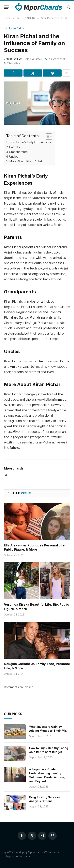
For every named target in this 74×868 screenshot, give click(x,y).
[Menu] (7, 7)
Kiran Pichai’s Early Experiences (30, 142)
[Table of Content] (49, 137)
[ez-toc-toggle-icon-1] (47, 137)
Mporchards (15, 59)
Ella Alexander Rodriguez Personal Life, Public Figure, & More (35, 547)
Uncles (14, 157)
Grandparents (18, 152)
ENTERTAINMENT (15, 28)
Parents (15, 147)
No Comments (55, 59)
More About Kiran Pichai (26, 161)
